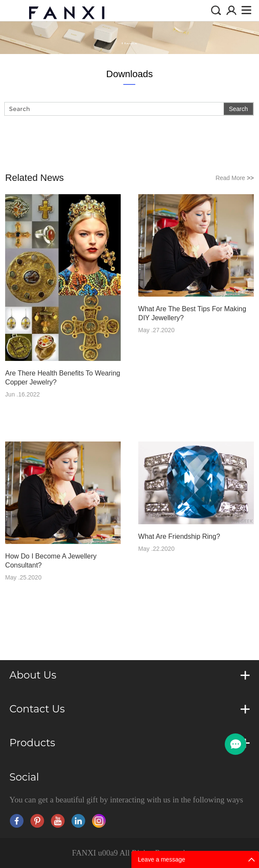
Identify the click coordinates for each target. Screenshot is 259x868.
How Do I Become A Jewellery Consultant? (51, 561)
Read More (235, 178)
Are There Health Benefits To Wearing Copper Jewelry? (63, 378)
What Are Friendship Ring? (179, 536)
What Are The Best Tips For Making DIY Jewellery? (192, 313)
